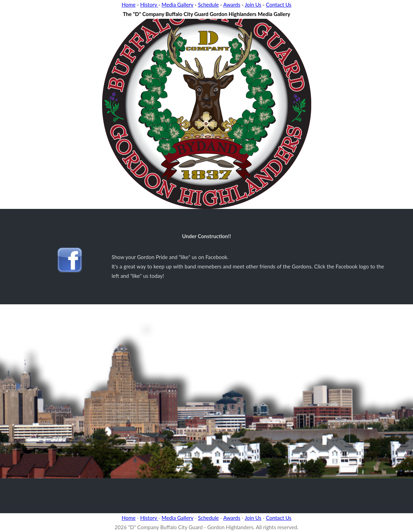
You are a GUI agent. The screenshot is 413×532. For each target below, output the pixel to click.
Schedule (208, 5)
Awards (232, 5)
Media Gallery (178, 5)
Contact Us (279, 5)
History (149, 5)
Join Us (253, 5)
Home (129, 5)
